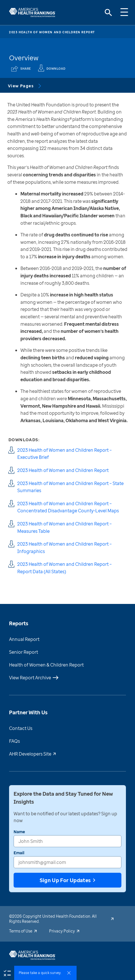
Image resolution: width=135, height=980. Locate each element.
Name (19, 832)
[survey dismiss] (69, 973)
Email (19, 853)
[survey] (7, 973)
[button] (45, 973)
